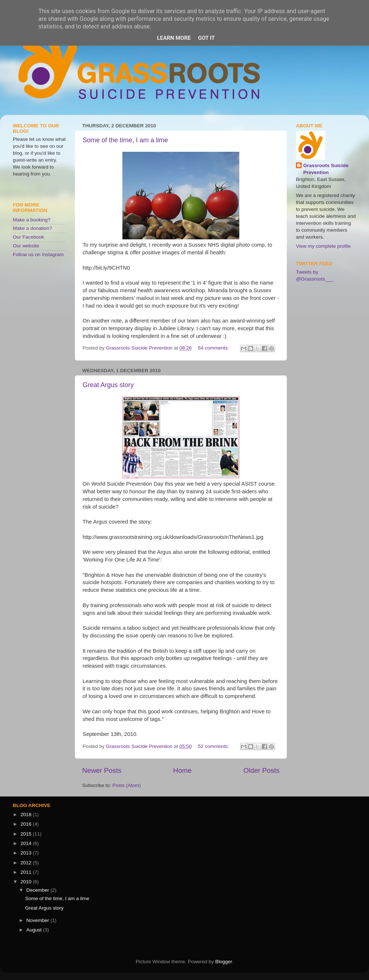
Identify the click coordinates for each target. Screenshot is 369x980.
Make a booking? (32, 220)
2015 (27, 834)
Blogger (224, 962)
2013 (27, 853)
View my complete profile (323, 246)
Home (182, 770)
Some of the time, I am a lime (125, 140)
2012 (27, 863)
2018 (27, 815)
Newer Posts (102, 770)
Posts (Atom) (127, 785)
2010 (27, 882)
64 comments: (214, 348)
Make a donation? (32, 228)
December (38, 890)
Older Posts (261, 770)
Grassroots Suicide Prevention (326, 169)
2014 (27, 843)
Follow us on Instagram (38, 254)
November (38, 920)
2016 (27, 824)
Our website (26, 246)
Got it (206, 38)
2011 (27, 872)
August (35, 930)
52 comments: (214, 746)
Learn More (174, 38)
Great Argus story (108, 385)
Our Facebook (28, 237)
